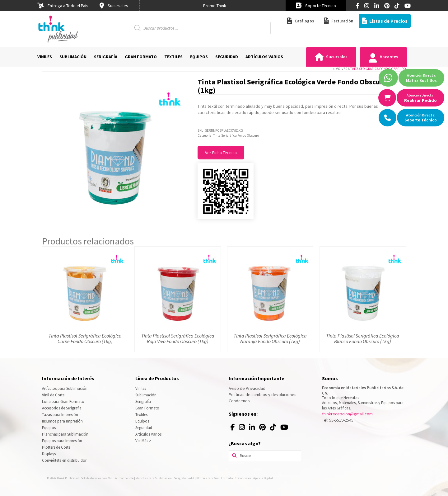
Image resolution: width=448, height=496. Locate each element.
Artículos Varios (148, 434)
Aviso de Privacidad (247, 388)
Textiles (141, 415)
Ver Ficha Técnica (221, 153)
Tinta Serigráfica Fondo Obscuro (378, 69)
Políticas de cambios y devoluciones (263, 394)
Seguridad (144, 428)
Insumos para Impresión (62, 421)
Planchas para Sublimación (65, 434)
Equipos (49, 428)
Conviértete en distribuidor (64, 460)
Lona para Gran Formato (63, 402)
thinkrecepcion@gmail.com (347, 414)
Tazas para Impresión (60, 415)
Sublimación (146, 395)
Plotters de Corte (56, 447)
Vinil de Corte (53, 395)
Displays (49, 454)
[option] (215, 6)
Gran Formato (147, 408)
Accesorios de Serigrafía (62, 408)
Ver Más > (143, 441)
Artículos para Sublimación (65, 388)
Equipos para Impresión (62, 441)
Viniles (141, 388)
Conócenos (239, 401)
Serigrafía (143, 402)
